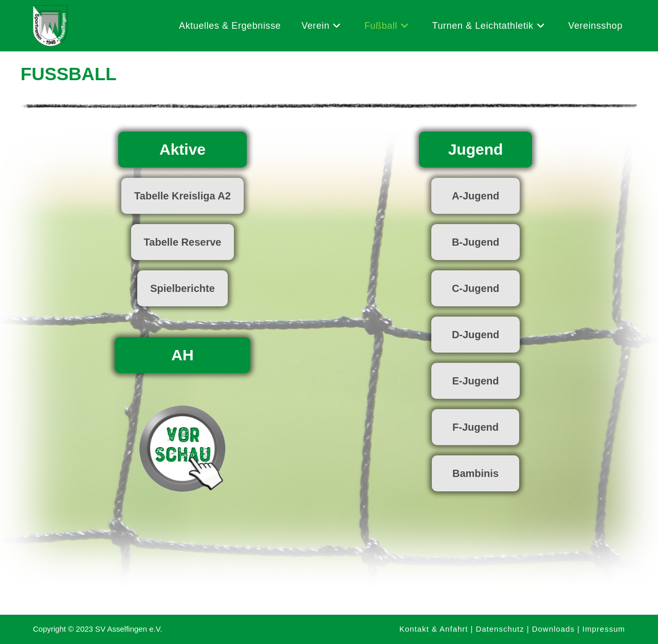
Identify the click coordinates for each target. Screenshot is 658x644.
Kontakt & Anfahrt (434, 629)
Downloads (553, 629)
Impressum (604, 629)
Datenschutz (500, 629)
